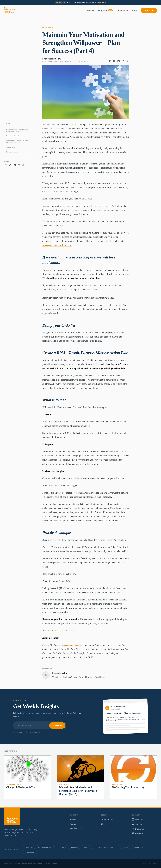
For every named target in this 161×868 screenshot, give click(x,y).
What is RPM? (11, 147)
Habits (86, 847)
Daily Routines (30, 852)
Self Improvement (14, 784)
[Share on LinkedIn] (119, 61)
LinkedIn (137, 819)
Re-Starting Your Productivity (128, 787)
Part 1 (50, 631)
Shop (134, 10)
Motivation (48, 28)
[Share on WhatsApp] (123, 61)
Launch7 (154, 864)
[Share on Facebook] (114, 61)
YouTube (137, 824)
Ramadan (75, 847)
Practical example (12, 152)
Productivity (118, 784)
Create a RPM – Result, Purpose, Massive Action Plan (17, 142)
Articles (91, 10)
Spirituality (62, 847)
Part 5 (72, 631)
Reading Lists (76, 828)
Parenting (114, 847)
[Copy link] (127, 61)
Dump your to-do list (13, 136)
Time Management (45, 847)
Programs (106, 10)
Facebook (138, 833)
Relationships (138, 847)
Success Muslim (53, 59)
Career (125, 847)
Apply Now (100, 2)
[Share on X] (110, 61)
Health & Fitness (99, 847)
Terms (55, 864)
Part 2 (57, 631)
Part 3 (64, 631)
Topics (73, 824)
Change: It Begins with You (21, 787)
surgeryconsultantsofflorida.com (57, 245)
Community (122, 10)
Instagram (138, 829)
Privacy (48, 864)
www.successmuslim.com (70, 645)
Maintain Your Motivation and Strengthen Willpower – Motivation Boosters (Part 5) (78, 791)
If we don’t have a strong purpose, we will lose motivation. (19, 130)
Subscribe (149, 10)
